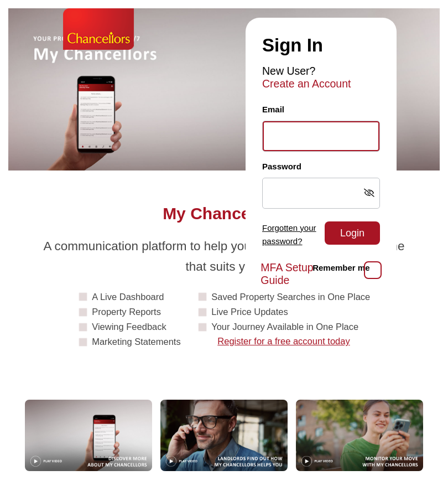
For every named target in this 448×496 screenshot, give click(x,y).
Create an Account (306, 84)
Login (352, 233)
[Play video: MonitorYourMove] (360, 435)
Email (273, 109)
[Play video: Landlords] (224, 435)
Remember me (341, 268)
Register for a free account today (283, 341)
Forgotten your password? (289, 235)
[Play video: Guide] (88, 435)
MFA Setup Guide (287, 274)
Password (282, 166)
